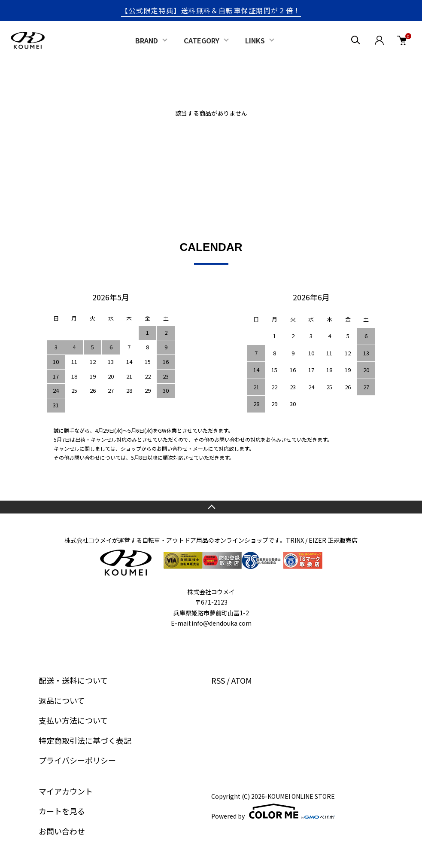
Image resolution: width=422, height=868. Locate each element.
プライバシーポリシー (77, 760)
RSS (218, 680)
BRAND (147, 40)
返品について (62, 700)
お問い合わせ (62, 831)
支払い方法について (73, 720)
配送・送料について (73, 680)
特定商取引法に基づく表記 (85, 740)
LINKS (255, 40)
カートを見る (62, 811)
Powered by (273, 811)
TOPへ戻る (211, 507)
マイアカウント (66, 791)
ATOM (242, 680)
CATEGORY (202, 40)
